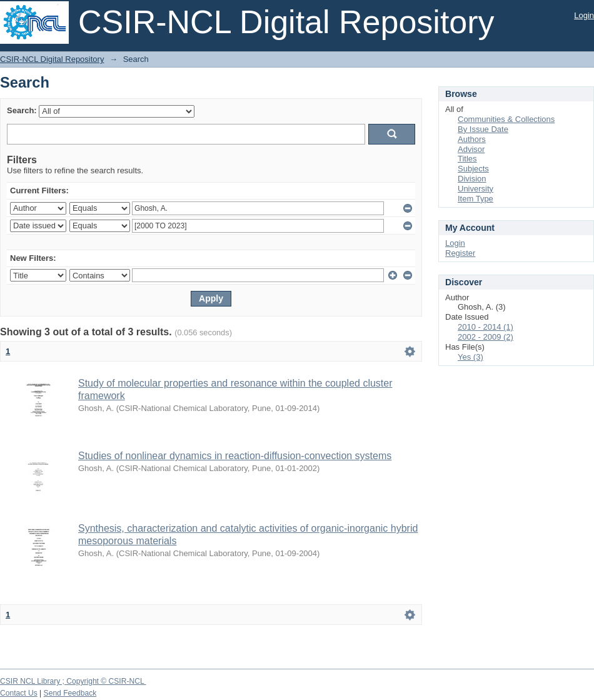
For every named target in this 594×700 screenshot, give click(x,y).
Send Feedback (70, 693)
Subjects (473, 169)
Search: (22, 110)
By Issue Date (483, 129)
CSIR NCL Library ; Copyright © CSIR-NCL (73, 681)
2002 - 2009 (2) (486, 337)
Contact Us (19, 693)
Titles (467, 159)
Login (584, 15)
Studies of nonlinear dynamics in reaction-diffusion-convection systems (235, 456)
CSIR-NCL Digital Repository (52, 59)
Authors (472, 139)
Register (460, 253)
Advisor (471, 149)
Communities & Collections (506, 119)
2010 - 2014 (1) (486, 327)
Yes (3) (471, 357)
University (476, 189)
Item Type (476, 199)
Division (472, 179)
